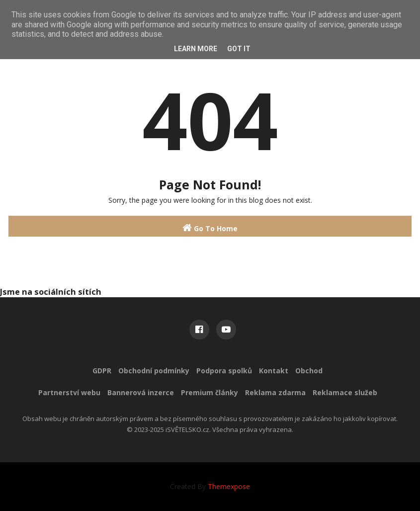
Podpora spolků (224, 371)
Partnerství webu (69, 392)
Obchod (309, 371)
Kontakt (274, 371)
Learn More (196, 49)
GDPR (102, 371)
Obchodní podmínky (154, 371)
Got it (239, 49)
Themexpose (229, 486)
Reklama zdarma (275, 392)
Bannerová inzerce (141, 392)
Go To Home (210, 228)
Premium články (210, 392)
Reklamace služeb (345, 392)
